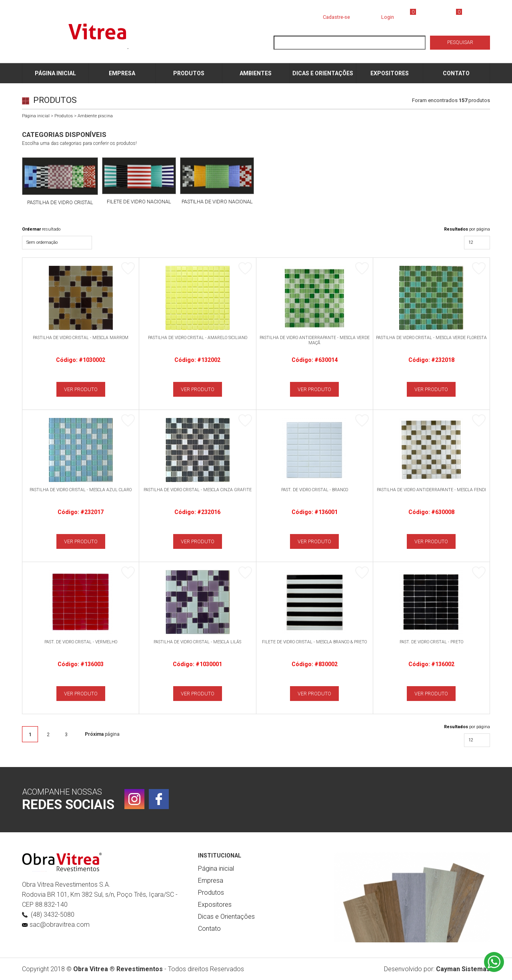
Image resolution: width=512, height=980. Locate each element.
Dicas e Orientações (226, 917)
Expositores (215, 905)
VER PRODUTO (81, 389)
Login (388, 17)
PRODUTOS (189, 73)
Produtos (64, 116)
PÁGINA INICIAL (55, 73)
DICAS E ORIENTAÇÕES (323, 73)
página (102, 734)
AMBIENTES (256, 73)
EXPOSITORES (390, 73)
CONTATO (456, 73)
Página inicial (36, 116)
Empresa (211, 881)
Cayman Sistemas (463, 969)
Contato (209, 929)
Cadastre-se (336, 17)
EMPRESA (122, 73)
